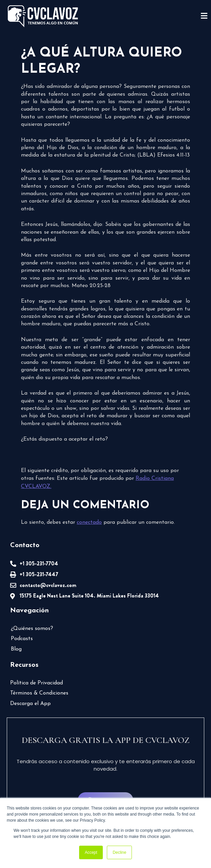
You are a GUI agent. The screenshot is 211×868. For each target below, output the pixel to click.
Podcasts (22, 639)
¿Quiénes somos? (32, 629)
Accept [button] (91, 852)
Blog (16, 649)
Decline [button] (119, 852)
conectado (89, 522)
